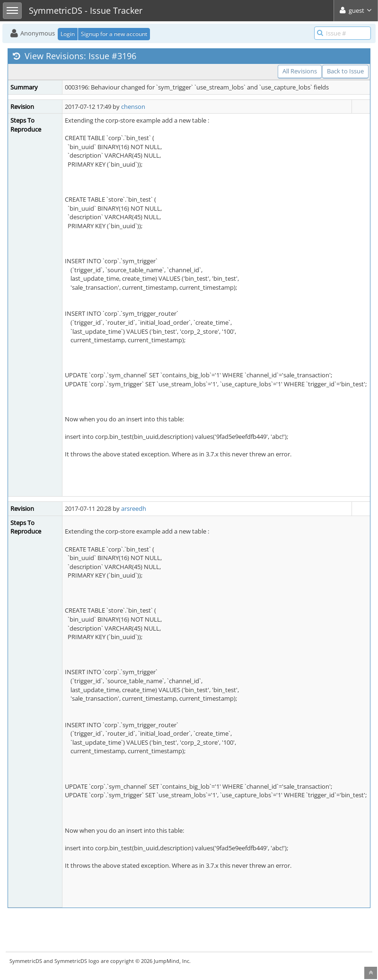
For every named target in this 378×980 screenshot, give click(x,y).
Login (68, 34)
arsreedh (134, 508)
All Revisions (300, 71)
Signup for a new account (114, 34)
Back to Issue (345, 71)
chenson (133, 107)
